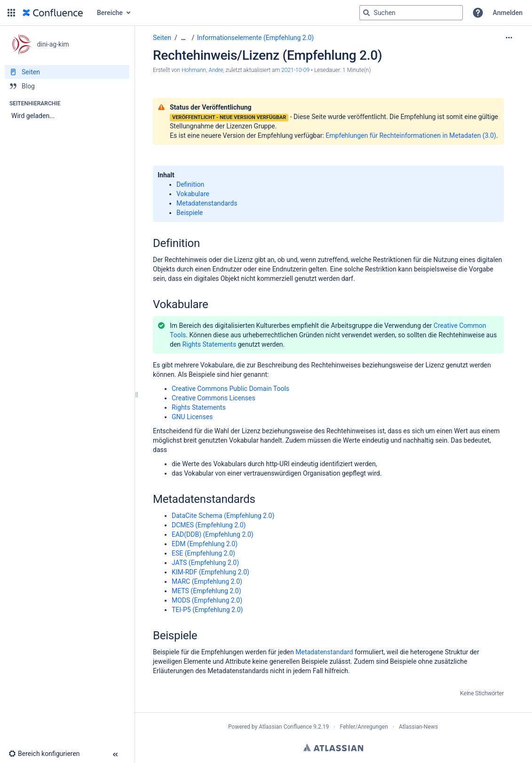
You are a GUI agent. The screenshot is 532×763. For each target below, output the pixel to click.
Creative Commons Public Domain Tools (230, 389)
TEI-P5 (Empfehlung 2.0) (207, 610)
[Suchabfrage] (411, 13)
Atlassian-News (418, 727)
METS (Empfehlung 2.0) (206, 591)
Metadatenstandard (324, 652)
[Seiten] (67, 72)
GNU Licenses (192, 417)
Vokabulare (193, 194)
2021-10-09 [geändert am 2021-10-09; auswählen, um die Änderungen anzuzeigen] (295, 70)
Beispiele (190, 213)
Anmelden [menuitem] (508, 13)
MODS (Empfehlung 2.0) (207, 600)
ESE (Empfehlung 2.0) (203, 553)
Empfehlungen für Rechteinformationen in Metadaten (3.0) (411, 135)
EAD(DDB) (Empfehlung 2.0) (213, 534)
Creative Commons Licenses (214, 398)
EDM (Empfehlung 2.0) (205, 544)
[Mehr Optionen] (509, 38)
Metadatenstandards (207, 203)
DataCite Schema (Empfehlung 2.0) (223, 516)
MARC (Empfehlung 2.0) (207, 581)
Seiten (162, 38)
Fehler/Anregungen (364, 727)
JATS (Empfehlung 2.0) (205, 563)
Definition (190, 184)
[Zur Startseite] (53, 13)
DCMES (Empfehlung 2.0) (209, 525)
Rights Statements (210, 344)
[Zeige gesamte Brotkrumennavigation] (183, 38)
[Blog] (67, 86)
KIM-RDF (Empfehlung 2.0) (210, 572)
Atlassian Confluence (285, 727)
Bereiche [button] (110, 13)
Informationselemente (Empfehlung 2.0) (255, 38)
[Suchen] (366, 13)
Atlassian (333, 747)
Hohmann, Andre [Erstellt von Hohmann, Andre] (202, 70)
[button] (11, 13)
